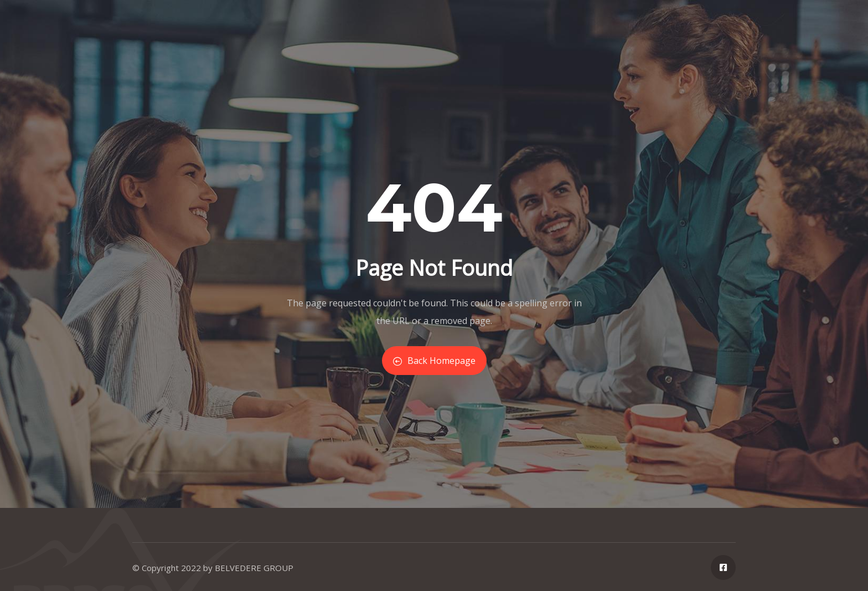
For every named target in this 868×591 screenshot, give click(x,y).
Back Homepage (434, 361)
